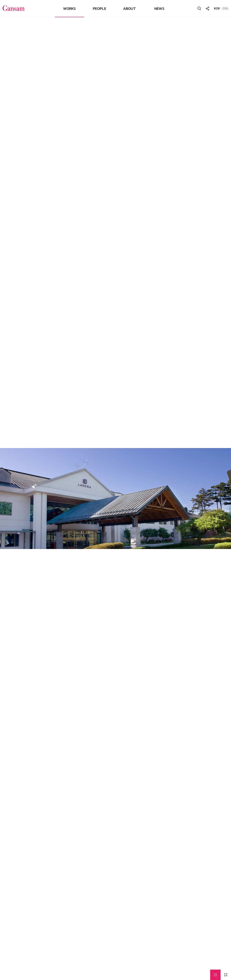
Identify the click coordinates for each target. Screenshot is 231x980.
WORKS (69, 9)
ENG (226, 8)
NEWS (159, 9)
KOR (217, 8)
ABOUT (129, 9)
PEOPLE (100, 9)
